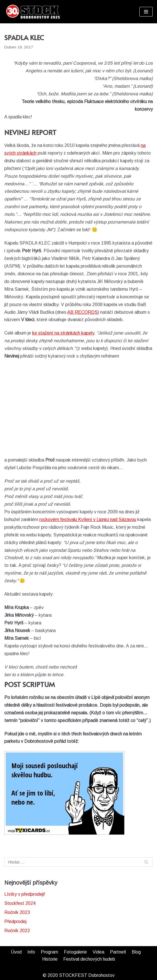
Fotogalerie (75, 952)
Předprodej (15, 921)
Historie (50, 959)
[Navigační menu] (146, 12)
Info (31, 952)
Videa (98, 952)
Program (49, 952)
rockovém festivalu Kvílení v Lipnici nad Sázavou (88, 519)
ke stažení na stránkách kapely (63, 333)
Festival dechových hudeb (89, 959)
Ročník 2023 (17, 912)
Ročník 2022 (17, 931)
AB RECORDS (82, 312)
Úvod (16, 952)
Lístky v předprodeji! (25, 894)
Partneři (118, 952)
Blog (136, 952)
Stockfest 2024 (20, 903)
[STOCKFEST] (33, 12)
